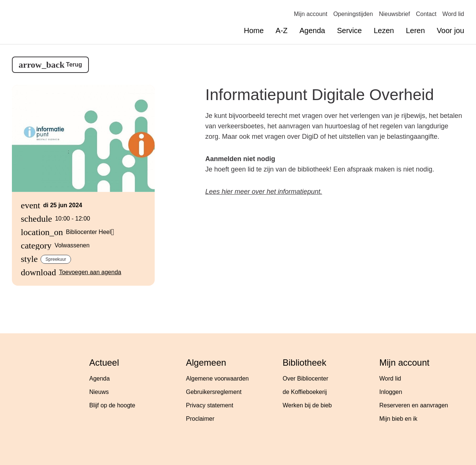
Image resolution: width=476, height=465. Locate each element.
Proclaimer (200, 419)
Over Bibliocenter (305, 379)
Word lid (453, 14)
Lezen (384, 31)
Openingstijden (353, 14)
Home (254, 31)
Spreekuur (56, 259)
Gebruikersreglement (214, 392)
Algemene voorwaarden (217, 379)
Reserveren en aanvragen (414, 405)
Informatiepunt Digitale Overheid (320, 94)
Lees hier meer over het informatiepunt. (264, 192)
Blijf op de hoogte (112, 405)
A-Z (282, 31)
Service (349, 31)
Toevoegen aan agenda (90, 272)
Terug (74, 65)
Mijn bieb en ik (398, 419)
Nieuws (99, 392)
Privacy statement (210, 405)
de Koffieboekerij (305, 392)
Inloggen (391, 392)
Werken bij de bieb (307, 405)
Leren (415, 31)
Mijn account (311, 14)
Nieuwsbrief (395, 14)
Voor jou (451, 31)
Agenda (312, 31)
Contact (426, 14)
